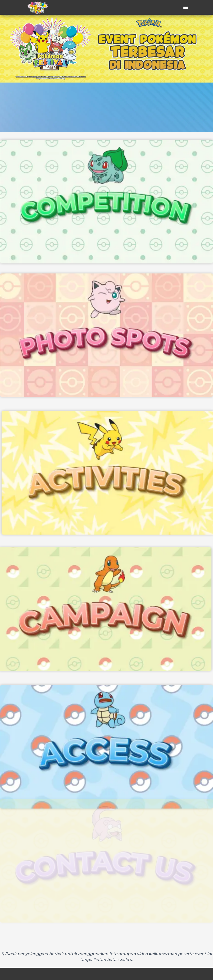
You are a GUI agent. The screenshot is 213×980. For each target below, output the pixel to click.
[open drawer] (186, 7)
